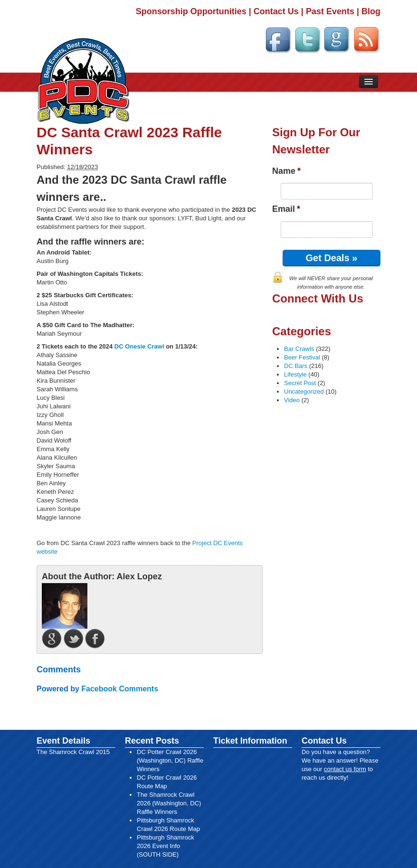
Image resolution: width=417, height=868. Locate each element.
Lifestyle (295, 374)
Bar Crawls (299, 349)
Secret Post (300, 383)
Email (286, 209)
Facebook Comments (120, 689)
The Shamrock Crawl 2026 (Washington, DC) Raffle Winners (169, 803)
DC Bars (296, 366)
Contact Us (276, 11)
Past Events (330, 11)
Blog (371, 11)
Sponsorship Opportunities (191, 11)
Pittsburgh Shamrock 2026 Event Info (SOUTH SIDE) (166, 846)
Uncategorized (304, 392)
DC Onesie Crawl (139, 346)
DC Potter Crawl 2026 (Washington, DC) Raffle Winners (170, 760)
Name (286, 171)
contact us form (345, 769)
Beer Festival (302, 357)
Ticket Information (250, 741)
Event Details (63, 741)
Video (292, 400)
